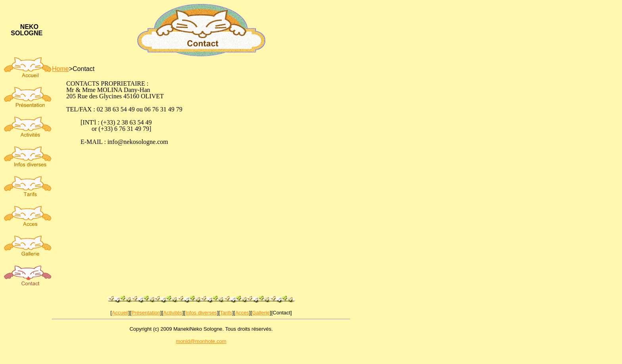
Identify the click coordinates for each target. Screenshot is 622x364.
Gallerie (261, 313)
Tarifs (226, 313)
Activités (173, 313)
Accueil (120, 313)
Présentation (146, 313)
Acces (242, 313)
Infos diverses (201, 313)
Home (60, 69)
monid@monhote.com (201, 341)
